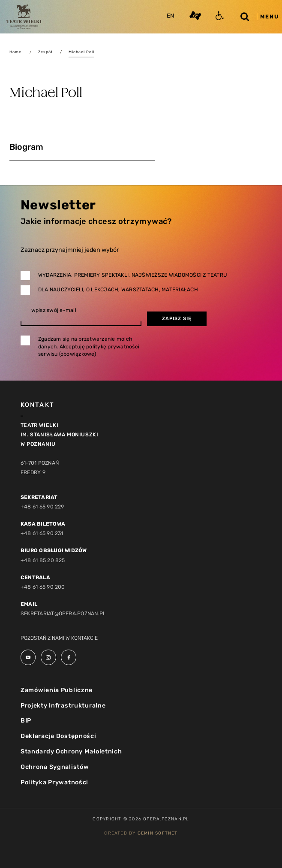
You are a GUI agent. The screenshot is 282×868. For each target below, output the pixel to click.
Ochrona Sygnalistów (55, 767)
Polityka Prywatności (54, 782)
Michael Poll (81, 52)
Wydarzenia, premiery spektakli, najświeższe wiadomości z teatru (133, 275)
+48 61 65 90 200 (43, 587)
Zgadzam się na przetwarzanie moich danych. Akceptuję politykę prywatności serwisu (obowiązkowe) (89, 346)
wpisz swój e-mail (54, 310)
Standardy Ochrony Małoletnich (71, 752)
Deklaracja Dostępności (58, 736)
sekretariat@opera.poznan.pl (63, 614)
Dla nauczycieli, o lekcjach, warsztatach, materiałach (118, 290)
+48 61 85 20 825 (43, 560)
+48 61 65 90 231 (42, 533)
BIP (26, 721)
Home (15, 52)
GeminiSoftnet (158, 833)
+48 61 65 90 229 (42, 507)
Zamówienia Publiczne (57, 690)
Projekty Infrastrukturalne (63, 706)
